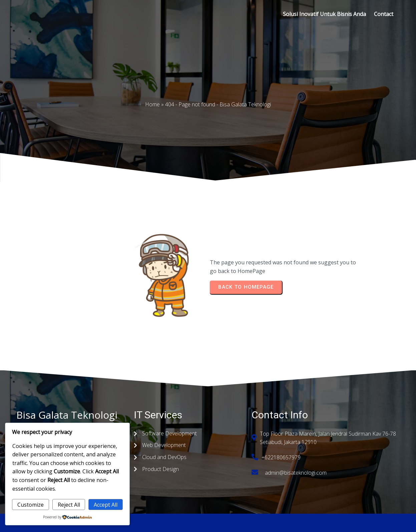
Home (152, 104)
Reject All (69, 505)
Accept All (106, 505)
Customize (31, 505)
